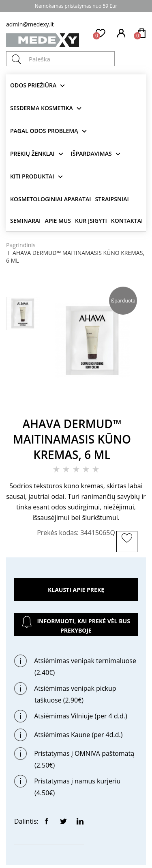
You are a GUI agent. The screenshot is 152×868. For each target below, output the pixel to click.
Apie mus (58, 221)
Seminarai (25, 221)
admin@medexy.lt (30, 24)
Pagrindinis (21, 245)
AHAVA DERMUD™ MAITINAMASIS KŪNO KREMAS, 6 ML (75, 257)
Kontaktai (127, 221)
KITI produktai (32, 176)
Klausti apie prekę (76, 590)
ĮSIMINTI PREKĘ (128, 551)
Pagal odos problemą (44, 131)
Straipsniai (112, 199)
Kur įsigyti (91, 221)
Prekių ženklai (32, 153)
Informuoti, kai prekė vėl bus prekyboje (76, 625)
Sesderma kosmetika (42, 108)
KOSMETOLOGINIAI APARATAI (51, 199)
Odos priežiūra (33, 85)
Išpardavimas (91, 153)
